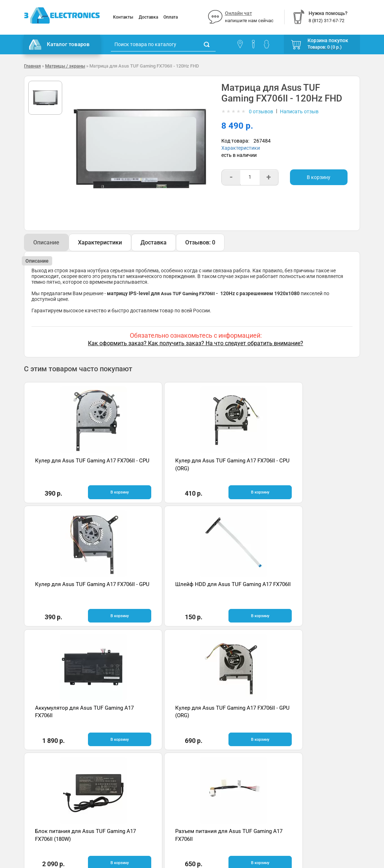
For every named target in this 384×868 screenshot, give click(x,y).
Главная (32, 66)
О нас (30, 737)
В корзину (319, 177)
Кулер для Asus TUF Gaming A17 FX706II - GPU (229, 468)
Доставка (148, 17)
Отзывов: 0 (200, 242)
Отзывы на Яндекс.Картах (315, 748)
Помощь (121, 748)
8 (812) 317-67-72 (217, 764)
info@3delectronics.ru (222, 771)
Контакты (123, 17)
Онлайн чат (238, 13)
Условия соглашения (49, 758)
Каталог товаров (59, 45)
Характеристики (241, 148)
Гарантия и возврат (47, 748)
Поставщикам (41, 769)
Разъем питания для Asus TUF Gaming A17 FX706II (315, 591)
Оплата (171, 17)
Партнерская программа (53, 780)
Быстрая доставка (70, 663)
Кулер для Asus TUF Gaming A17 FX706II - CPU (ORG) (145, 468)
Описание (46, 242)
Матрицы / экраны (65, 66)
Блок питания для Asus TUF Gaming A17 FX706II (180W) (233, 591)
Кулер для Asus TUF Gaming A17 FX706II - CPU (60, 468)
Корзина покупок (328, 40)
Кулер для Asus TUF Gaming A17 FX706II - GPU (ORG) (145, 591)
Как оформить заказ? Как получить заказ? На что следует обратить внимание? (196, 343)
